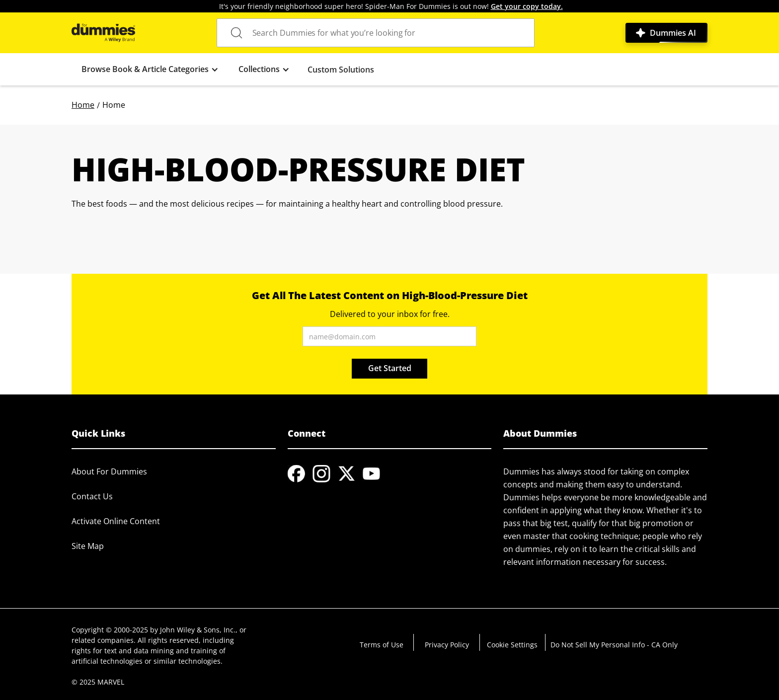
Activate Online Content (116, 521)
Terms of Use (382, 645)
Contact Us (92, 496)
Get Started (390, 368)
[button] (150, 69)
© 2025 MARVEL (98, 682)
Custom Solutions (341, 70)
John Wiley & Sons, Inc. (198, 630)
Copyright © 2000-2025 (110, 630)
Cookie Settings (512, 645)
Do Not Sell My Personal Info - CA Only (614, 645)
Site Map (88, 546)
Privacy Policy (447, 645)
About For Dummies (109, 471)
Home (83, 105)
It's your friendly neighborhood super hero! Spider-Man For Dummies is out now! (391, 6)
